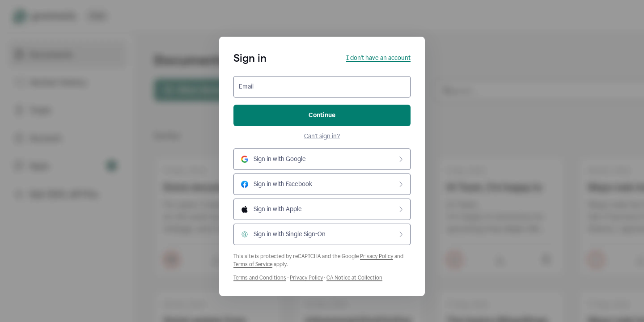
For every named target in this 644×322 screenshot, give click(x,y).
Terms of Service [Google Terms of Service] (253, 264)
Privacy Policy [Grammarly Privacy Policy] (306, 278)
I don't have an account (378, 58)
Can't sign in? (322, 136)
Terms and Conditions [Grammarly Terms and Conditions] (260, 278)
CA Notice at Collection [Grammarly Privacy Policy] (354, 278)
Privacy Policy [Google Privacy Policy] (377, 256)
